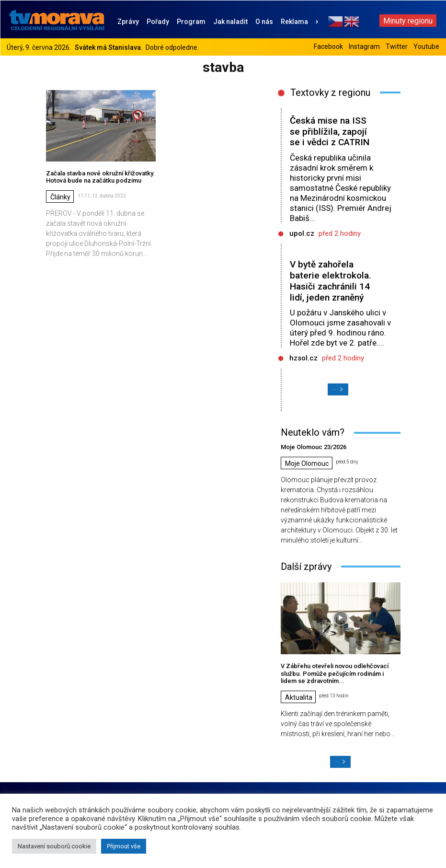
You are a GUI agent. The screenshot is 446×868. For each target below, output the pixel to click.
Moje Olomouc (307, 463)
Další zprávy (306, 567)
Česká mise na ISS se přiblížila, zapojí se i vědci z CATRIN (330, 132)
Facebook (328, 46)
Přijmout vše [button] (124, 846)
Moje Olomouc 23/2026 (314, 447)
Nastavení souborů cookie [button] (54, 846)
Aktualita (299, 697)
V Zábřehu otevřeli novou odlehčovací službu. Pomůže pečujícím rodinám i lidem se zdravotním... (335, 673)
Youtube (426, 46)
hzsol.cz (303, 358)
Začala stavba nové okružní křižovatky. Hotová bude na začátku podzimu (100, 177)
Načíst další (338, 389)
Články (60, 197)
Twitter (397, 46)
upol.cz (302, 233)
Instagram (364, 46)
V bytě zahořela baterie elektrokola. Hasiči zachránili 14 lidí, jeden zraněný (331, 281)
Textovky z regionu (330, 93)
